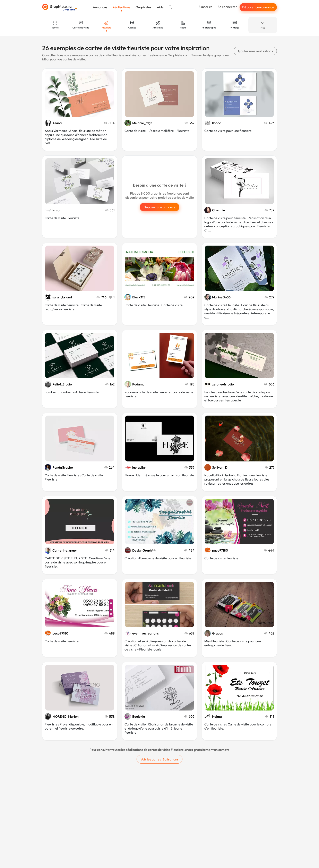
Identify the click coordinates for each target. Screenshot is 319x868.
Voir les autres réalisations (159, 759)
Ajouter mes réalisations (255, 51)
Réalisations (121, 7)
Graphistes (144, 7)
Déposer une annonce (258, 7)
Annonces (100, 7)
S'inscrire (205, 7)
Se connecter (227, 7)
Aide (160, 7)
